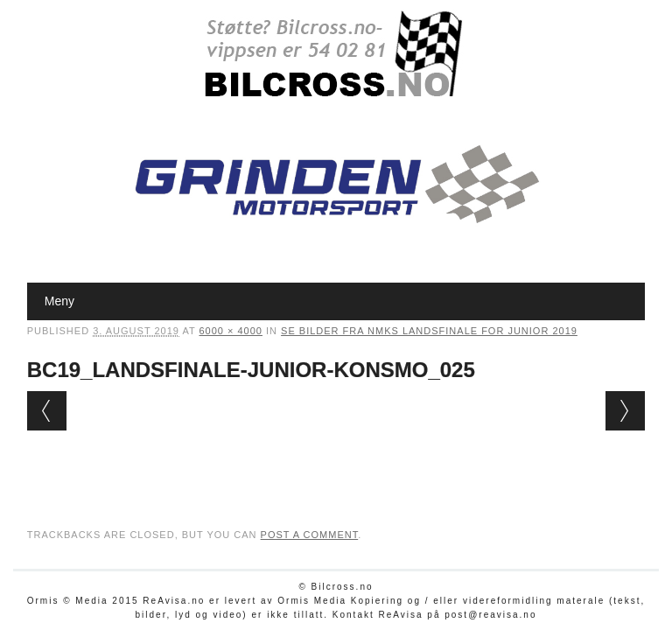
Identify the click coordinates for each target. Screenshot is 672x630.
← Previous (47, 411)
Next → (625, 411)
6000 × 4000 (230, 331)
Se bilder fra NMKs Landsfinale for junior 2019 (429, 331)
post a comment (310, 535)
